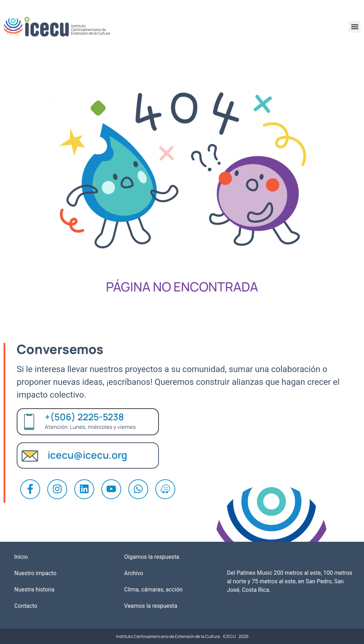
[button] (355, 27)
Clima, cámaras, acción (153, 590)
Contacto (26, 606)
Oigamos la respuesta (152, 557)
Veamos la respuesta (151, 606)
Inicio (21, 557)
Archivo (134, 573)
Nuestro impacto (35, 573)
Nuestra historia (34, 590)
